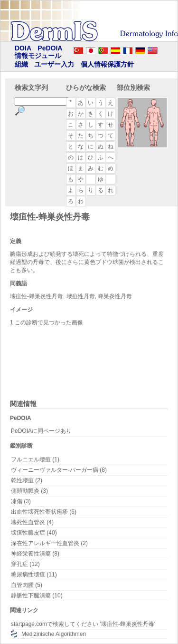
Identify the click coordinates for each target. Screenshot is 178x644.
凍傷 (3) (21, 501)
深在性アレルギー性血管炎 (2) (49, 543)
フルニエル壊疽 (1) (35, 459)
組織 (21, 64)
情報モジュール (38, 56)
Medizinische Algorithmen (54, 634)
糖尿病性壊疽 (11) (34, 575)
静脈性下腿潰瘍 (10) (37, 595)
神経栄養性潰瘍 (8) (35, 554)
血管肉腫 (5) (27, 585)
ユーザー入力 (54, 64)
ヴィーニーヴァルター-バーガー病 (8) (59, 470)
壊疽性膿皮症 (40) (34, 533)
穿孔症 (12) (25, 564)
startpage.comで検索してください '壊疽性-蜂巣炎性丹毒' (83, 624)
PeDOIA (50, 48)
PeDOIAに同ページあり (41, 431)
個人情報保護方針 (107, 64)
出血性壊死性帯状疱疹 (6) (44, 512)
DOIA (23, 48)
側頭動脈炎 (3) (29, 491)
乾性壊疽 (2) (27, 480)
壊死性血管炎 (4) (32, 522)
